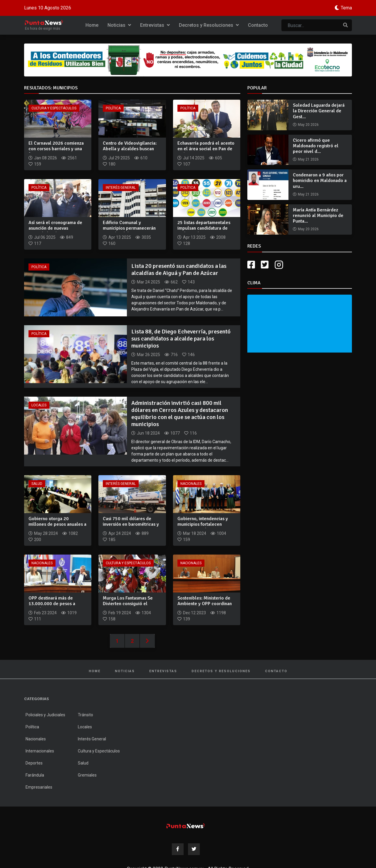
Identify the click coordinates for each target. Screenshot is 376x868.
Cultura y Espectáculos (54, 108)
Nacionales (191, 484)
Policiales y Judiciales (45, 715)
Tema (346, 8)
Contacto (258, 25)
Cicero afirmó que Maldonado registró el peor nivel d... (316, 146)
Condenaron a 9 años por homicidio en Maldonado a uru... (320, 181)
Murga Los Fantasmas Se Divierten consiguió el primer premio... (128, 604)
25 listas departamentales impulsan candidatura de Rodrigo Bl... (204, 228)
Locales (39, 405)
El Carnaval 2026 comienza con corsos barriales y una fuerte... (56, 149)
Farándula (35, 775)
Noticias (119, 25)
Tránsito (85, 715)
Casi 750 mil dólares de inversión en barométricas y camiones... (131, 524)
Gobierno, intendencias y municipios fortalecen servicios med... (203, 524)
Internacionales (40, 751)
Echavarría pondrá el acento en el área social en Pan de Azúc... (206, 149)
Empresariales (39, 787)
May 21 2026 (308, 159)
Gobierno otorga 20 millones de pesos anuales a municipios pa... (57, 524)
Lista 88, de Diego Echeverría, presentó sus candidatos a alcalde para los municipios (181, 339)
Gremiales (87, 775)
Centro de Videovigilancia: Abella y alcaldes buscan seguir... (130, 149)
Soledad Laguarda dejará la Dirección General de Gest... (319, 111)
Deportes (34, 763)
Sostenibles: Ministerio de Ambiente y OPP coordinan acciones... (205, 604)
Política (113, 108)
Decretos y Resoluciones (209, 25)
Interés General (121, 188)
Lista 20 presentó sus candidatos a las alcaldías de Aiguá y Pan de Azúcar (179, 269)
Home (92, 25)
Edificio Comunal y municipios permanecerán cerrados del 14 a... (129, 228)
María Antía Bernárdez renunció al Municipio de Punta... (318, 216)
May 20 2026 (308, 125)
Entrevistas (155, 25)
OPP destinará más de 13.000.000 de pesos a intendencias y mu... (52, 604)
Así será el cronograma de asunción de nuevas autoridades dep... (55, 228)
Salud (37, 484)
